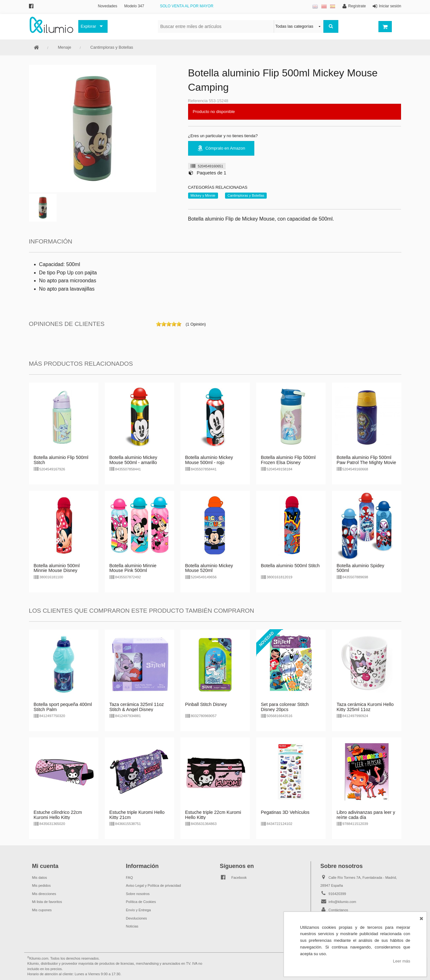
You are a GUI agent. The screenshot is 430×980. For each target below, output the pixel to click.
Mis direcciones (44, 894)
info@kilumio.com (342, 902)
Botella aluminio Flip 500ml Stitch (61, 460)
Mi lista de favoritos (47, 902)
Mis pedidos (42, 885)
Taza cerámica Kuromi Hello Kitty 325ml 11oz (365, 707)
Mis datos (40, 878)
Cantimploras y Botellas (112, 47)
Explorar (88, 26)
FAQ (130, 878)
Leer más (402, 961)
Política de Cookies (141, 902)
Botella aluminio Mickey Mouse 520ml (209, 568)
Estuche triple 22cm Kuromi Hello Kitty (213, 815)
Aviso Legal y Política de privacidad (154, 885)
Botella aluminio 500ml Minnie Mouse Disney (57, 568)
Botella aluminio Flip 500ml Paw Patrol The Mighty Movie (367, 460)
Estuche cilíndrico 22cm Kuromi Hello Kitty (58, 815)
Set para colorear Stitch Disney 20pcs (285, 707)
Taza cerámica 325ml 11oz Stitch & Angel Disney (137, 707)
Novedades (108, 6)
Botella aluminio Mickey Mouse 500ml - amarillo (133, 460)
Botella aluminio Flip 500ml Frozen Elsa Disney (288, 460)
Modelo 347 (134, 6)
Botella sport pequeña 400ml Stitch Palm (63, 707)
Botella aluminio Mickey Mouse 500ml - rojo (209, 460)
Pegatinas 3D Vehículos (285, 812)
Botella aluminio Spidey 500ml (361, 568)
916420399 (337, 894)
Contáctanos (338, 910)
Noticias (132, 926)
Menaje (65, 47)
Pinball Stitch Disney (206, 704)
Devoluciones (137, 918)
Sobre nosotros (138, 894)
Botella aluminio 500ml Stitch (290, 566)
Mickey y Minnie (203, 195)
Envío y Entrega (138, 910)
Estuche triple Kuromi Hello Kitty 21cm (137, 815)
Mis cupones (42, 910)
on (159, 324)
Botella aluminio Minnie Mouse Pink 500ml (133, 568)
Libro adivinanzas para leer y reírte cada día (366, 815)
